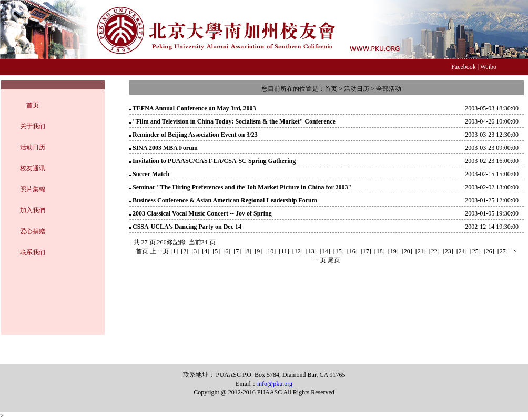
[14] (325, 251)
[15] (339, 251)
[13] (311, 251)
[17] (366, 251)
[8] (248, 251)
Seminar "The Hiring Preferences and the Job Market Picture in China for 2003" (242, 187)
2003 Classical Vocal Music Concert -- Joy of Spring (202, 213)
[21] (421, 251)
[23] (448, 251)
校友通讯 (33, 168)
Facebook (464, 67)
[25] (475, 251)
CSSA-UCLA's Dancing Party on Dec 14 (187, 227)
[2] (185, 251)
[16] (352, 251)
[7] (237, 251)
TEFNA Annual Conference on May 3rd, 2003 (194, 108)
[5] (216, 251)
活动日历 (33, 147)
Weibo (488, 67)
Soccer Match (151, 174)
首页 (33, 105)
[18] (380, 251)
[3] (195, 251)
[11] (284, 251)
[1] (174, 251)
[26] (489, 251)
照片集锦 (33, 189)
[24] (462, 251)
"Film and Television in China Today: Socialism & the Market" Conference (234, 121)
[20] (407, 251)
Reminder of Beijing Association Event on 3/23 (195, 135)
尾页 (334, 260)
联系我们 (33, 252)
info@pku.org (275, 384)
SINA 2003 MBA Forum (165, 148)
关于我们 (33, 126)
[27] (503, 251)
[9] (258, 251)
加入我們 (33, 210)
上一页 (159, 251)
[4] (206, 251)
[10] (270, 251)
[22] (434, 251)
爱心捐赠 (33, 231)
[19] (393, 251)
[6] (227, 251)
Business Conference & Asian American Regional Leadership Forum (225, 200)
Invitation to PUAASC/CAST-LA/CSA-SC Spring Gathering (214, 161)
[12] (298, 251)
